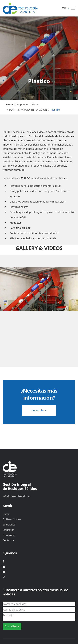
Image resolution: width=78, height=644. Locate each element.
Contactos (8, 540)
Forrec (36, 104)
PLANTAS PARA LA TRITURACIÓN (28, 110)
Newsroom (9, 535)
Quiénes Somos (12, 519)
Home (6, 514)
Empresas (22, 104)
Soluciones (9, 525)
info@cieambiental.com (17, 496)
